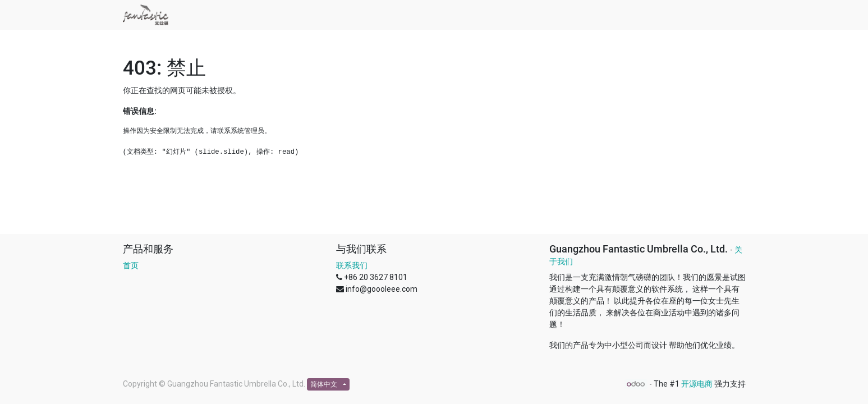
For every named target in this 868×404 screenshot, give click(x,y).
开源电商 (697, 384)
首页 (131, 265)
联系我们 (352, 265)
